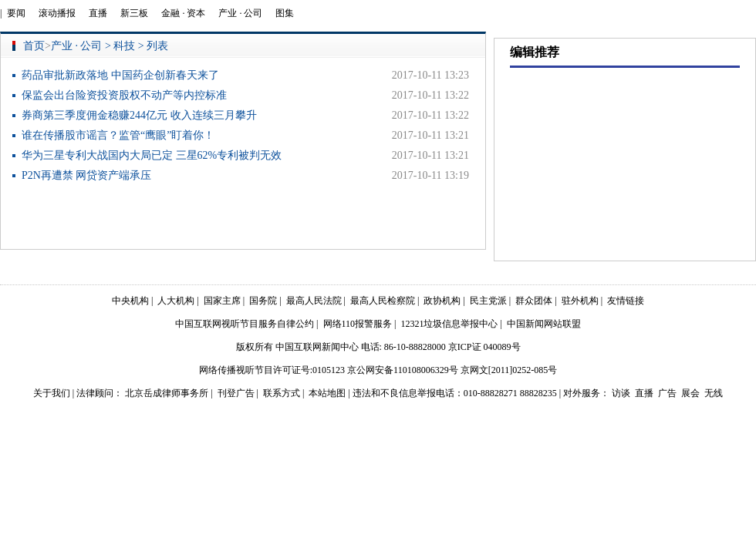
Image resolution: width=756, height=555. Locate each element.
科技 (124, 46)
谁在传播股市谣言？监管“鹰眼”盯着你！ (118, 135)
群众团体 (534, 301)
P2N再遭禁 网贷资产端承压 (86, 175)
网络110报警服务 (358, 324)
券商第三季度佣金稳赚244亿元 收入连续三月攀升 (139, 115)
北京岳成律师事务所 (167, 393)
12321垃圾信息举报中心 (449, 324)
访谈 (621, 393)
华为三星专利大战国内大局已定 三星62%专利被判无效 (152, 155)
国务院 (263, 301)
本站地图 (327, 393)
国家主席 (222, 301)
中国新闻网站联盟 (544, 324)
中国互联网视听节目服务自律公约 (245, 324)
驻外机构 (580, 301)
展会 (690, 393)
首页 (34, 46)
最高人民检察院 (383, 301)
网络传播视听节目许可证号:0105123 (272, 370)
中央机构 (130, 301)
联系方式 (282, 393)
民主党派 (488, 301)
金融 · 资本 (183, 13)
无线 (714, 393)
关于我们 (52, 393)
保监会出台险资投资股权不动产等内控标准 (124, 95)
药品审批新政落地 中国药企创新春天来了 (120, 75)
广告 (667, 393)
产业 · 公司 (240, 13)
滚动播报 (57, 13)
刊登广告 (236, 393)
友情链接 (626, 301)
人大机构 (176, 301)
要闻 (16, 13)
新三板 (134, 13)
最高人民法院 (314, 301)
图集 (285, 13)
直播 (98, 13)
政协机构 (442, 301)
